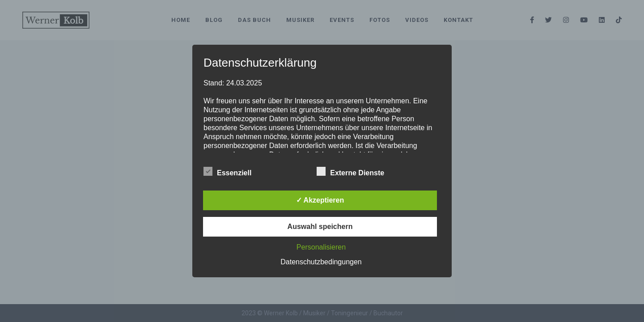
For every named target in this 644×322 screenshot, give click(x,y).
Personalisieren (321, 247)
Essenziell (227, 172)
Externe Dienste (350, 172)
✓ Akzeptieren (320, 200)
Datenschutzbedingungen (321, 262)
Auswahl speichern (320, 227)
